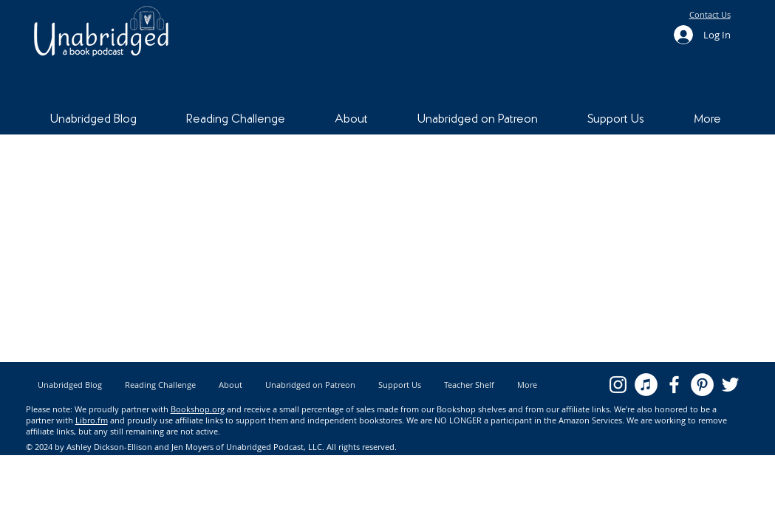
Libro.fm (92, 420)
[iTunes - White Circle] (646, 385)
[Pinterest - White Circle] (702, 385)
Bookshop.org (198, 409)
